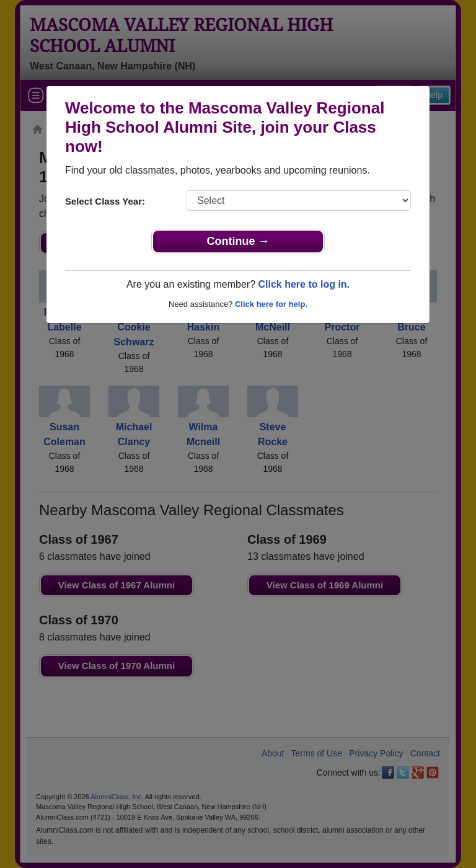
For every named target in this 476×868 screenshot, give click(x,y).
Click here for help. (271, 304)
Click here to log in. (304, 284)
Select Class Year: (105, 201)
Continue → (238, 241)
